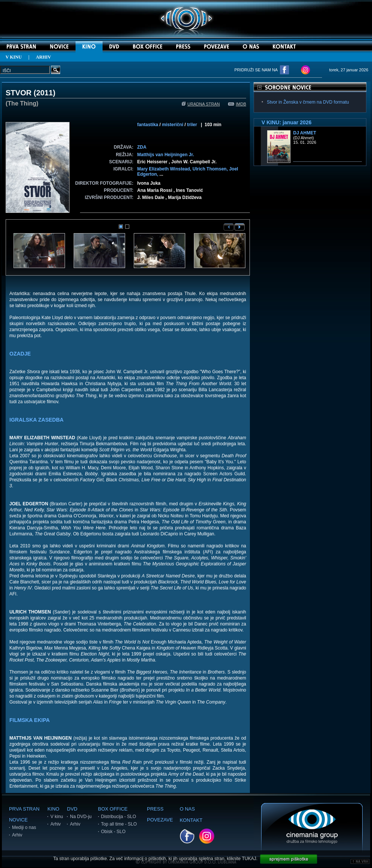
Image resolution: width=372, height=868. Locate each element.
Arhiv (17, 835)
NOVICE (18, 820)
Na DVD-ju (81, 817)
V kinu (57, 817)
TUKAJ (249, 859)
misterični (173, 125)
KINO (53, 809)
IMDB (237, 104)
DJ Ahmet (305, 133)
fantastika (148, 125)
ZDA (142, 147)
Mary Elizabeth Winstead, (165, 169)
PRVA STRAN (24, 809)
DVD (72, 809)
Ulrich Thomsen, (211, 169)
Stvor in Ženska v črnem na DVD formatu (308, 102)
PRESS (155, 809)
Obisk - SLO (113, 832)
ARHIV (44, 57)
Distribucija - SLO (119, 817)
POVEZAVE (160, 820)
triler (192, 125)
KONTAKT (191, 820)
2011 (45, 93)
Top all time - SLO (119, 824)
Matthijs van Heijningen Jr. (166, 155)
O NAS (187, 809)
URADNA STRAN (201, 104)
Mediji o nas (24, 827)
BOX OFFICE (113, 809)
